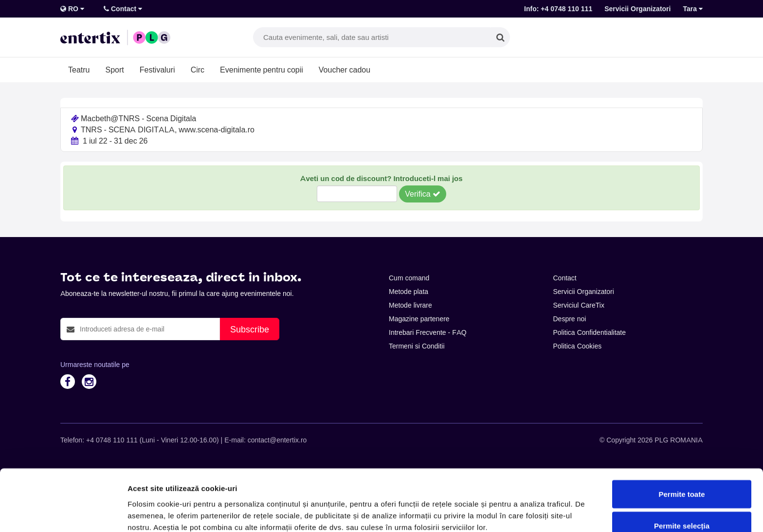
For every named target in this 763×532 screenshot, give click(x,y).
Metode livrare (410, 305)
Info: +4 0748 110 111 (558, 9)
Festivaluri (157, 70)
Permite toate (681, 442)
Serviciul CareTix (579, 305)
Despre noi (570, 319)
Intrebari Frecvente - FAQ (428, 332)
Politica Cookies (578, 346)
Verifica (422, 194)
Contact (123, 9)
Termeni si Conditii (417, 346)
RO (72, 9)
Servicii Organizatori (637, 9)
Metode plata (409, 292)
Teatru (79, 70)
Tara (693, 9)
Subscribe (250, 329)
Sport (114, 70)
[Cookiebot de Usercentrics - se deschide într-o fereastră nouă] (63, 513)
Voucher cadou (345, 70)
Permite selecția (682, 474)
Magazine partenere (419, 319)
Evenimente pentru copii (262, 70)
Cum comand (409, 278)
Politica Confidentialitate (590, 332)
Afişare (487, 507)
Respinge (682, 506)
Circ (198, 70)
